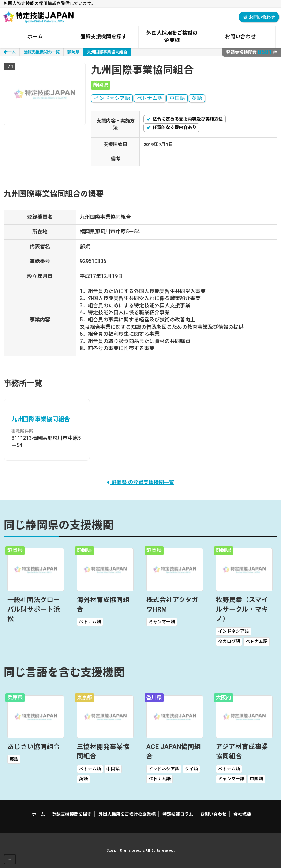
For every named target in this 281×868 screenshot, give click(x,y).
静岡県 (73, 52)
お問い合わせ (259, 17)
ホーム (10, 52)
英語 (197, 98)
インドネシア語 (112, 98)
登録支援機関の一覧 (42, 52)
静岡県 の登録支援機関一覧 (140, 482)
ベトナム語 (150, 98)
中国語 (177, 98)
